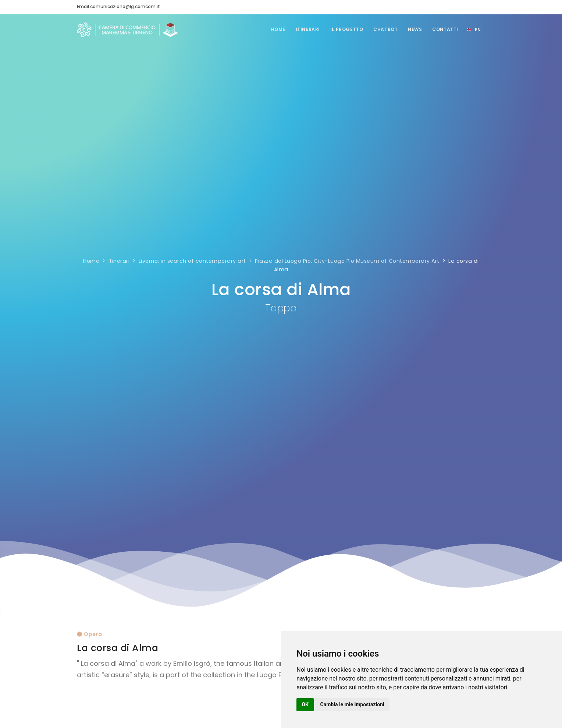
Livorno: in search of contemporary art (192, 261)
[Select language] (474, 30)
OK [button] (305, 704)
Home (273, 29)
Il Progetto (344, 29)
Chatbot (384, 29)
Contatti (445, 29)
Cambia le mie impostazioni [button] (352, 704)
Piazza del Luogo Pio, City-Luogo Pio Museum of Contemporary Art (347, 261)
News (414, 29)
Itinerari (304, 29)
